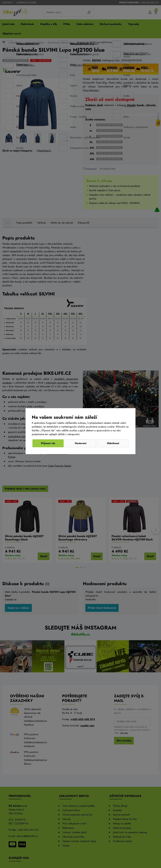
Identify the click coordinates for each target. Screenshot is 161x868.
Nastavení (81, 443)
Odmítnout (48, 443)
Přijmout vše (113, 443)
